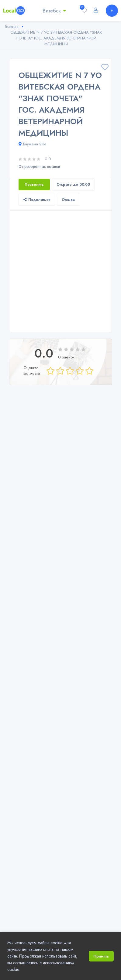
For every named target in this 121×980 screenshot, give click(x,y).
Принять (101, 956)
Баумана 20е (33, 144)
